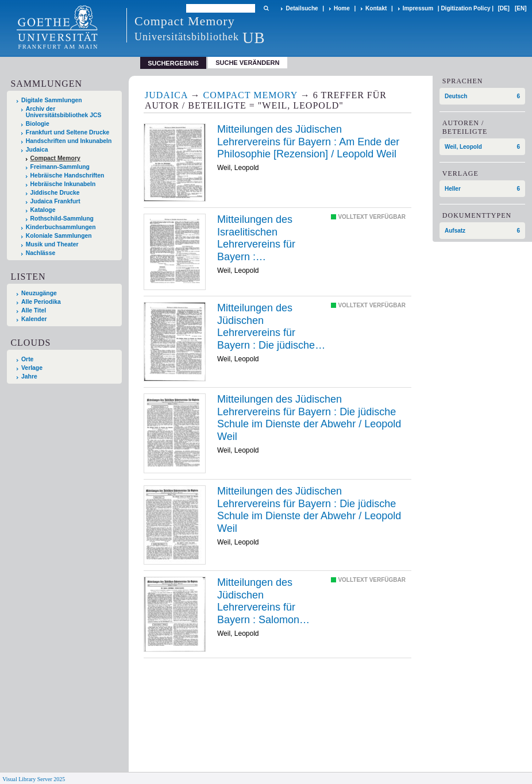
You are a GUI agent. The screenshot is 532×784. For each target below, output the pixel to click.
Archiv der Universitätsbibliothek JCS (64, 112)
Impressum (418, 8)
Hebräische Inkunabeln (63, 184)
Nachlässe (41, 253)
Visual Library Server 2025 (34, 779)
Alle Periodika (41, 302)
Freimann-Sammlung (60, 167)
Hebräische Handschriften (68, 175)
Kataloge (43, 210)
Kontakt (376, 8)
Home (342, 8)
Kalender (34, 319)
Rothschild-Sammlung (62, 219)
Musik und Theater (52, 244)
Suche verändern (247, 63)
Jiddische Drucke (55, 193)
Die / (271, 327)
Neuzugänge (39, 293)
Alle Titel (34, 310)
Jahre (29, 376)
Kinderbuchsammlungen (61, 227)
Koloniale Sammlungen (59, 236)
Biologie (38, 124)
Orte (27, 359)
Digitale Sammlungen (52, 100)
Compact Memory (55, 158)
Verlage (32, 368)
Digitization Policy (465, 8)
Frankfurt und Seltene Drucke (68, 132)
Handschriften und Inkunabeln (69, 141)
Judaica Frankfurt (55, 201)
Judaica (37, 150)
